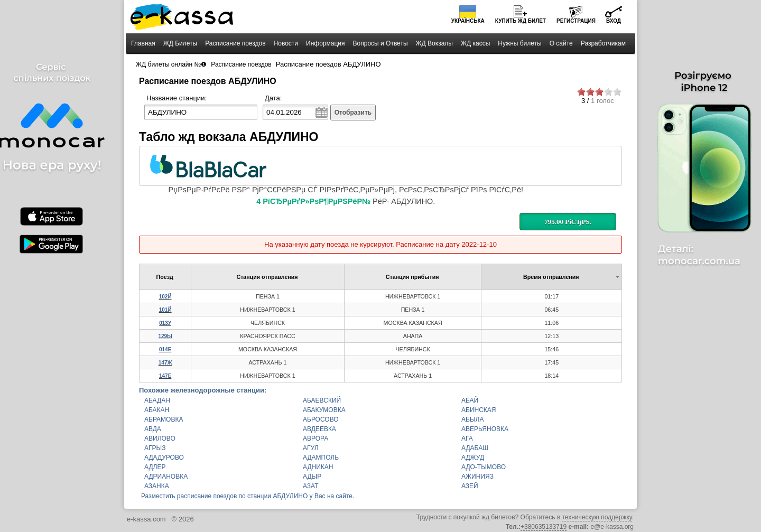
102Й (165, 297)
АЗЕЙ (470, 486)
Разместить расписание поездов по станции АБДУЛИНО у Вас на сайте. (248, 496)
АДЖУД (473, 458)
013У (165, 323)
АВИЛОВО (160, 438)
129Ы (165, 336)
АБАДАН (157, 400)
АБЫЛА (472, 419)
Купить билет (521, 21)
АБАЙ (470, 400)
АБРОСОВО (321, 419)
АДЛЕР (155, 467)
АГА (467, 438)
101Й (165, 310)
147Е (165, 376)
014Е (165, 349)
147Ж (165, 363)
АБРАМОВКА (164, 419)
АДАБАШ (475, 448)
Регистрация (576, 21)
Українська (468, 21)
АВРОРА (315, 438)
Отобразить (353, 113)
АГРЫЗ (155, 448)
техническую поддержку (597, 517)
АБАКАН (157, 410)
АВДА (153, 429)
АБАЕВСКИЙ (322, 400)
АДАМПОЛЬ (321, 458)
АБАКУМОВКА (324, 410)
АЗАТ (311, 486)
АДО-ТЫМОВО (484, 467)
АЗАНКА (157, 486)
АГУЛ (311, 448)
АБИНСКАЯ (479, 410)
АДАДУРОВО (164, 458)
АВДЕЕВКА (319, 429)
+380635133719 (544, 527)
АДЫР (312, 477)
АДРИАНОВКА (166, 477)
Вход (614, 21)
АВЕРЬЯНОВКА (485, 429)
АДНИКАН (318, 467)
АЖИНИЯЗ (477, 477)
